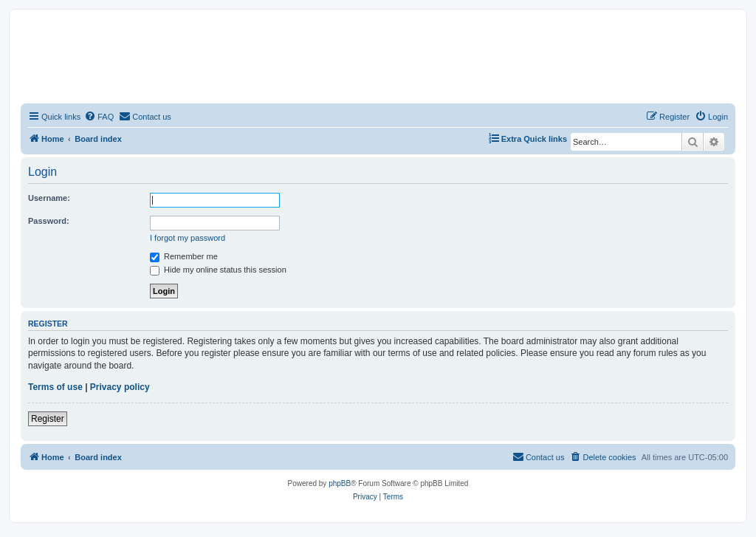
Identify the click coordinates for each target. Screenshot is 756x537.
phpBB (340, 483)
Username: (49, 198)
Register (48, 419)
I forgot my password (188, 238)
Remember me (184, 256)
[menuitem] (99, 117)
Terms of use (55, 387)
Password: (49, 221)
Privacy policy (120, 387)
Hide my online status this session (218, 270)
